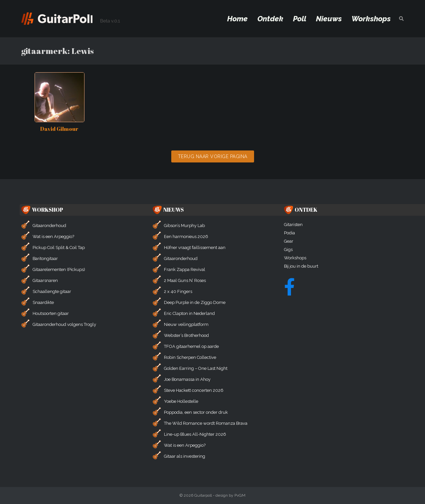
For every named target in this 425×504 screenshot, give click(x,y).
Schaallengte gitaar (52, 291)
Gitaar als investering (185, 456)
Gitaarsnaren (45, 280)
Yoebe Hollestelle (181, 401)
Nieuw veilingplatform (186, 324)
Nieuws (329, 19)
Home (237, 19)
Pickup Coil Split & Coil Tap (59, 248)
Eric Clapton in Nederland (189, 313)
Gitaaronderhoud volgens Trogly (64, 324)
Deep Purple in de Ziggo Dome (195, 302)
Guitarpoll (203, 495)
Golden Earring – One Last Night (196, 368)
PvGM (240, 495)
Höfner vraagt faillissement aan (195, 248)
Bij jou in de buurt (301, 266)
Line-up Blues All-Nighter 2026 (195, 434)
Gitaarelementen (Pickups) (59, 269)
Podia (289, 233)
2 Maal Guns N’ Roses (185, 280)
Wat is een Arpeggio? (53, 237)
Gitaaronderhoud (49, 226)
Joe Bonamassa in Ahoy (187, 379)
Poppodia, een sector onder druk (196, 412)
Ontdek (270, 19)
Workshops (371, 19)
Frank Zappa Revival (185, 269)
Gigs (288, 250)
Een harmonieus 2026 (186, 237)
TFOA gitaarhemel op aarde (191, 346)
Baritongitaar (45, 258)
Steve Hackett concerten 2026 (194, 390)
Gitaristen (293, 225)
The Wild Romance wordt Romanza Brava (206, 423)
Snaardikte (43, 302)
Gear (289, 241)
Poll (300, 19)
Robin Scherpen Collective (190, 357)
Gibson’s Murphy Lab (184, 226)
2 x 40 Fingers (178, 291)
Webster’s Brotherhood (186, 335)
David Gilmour (59, 129)
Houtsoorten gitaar (51, 313)
